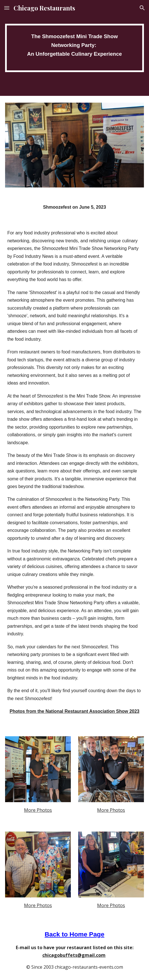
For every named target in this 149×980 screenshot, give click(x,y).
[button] (7, 8)
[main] (74, 48)
